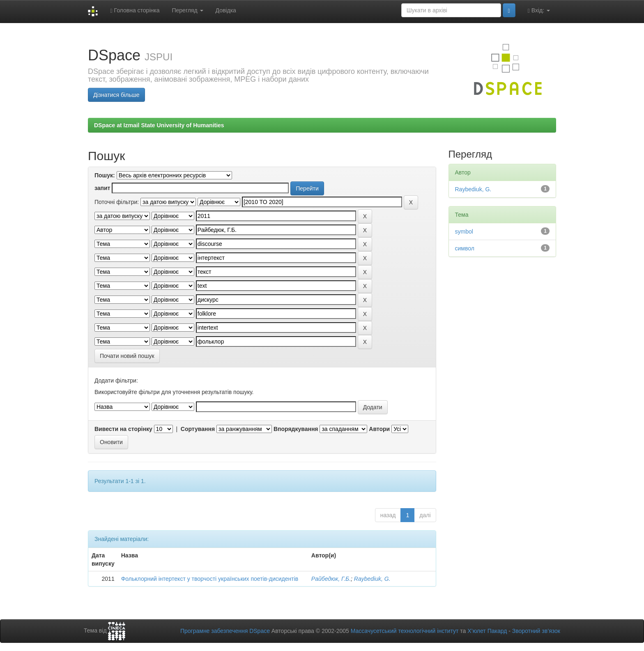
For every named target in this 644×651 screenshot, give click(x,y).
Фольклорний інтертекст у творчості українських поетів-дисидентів (210, 579)
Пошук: (105, 175)
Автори (379, 429)
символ (465, 248)
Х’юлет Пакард (487, 631)
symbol (464, 232)
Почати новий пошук (127, 356)
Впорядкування (296, 429)
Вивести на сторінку (123, 429)
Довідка (226, 10)
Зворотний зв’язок (536, 631)
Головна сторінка (135, 10)
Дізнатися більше (116, 95)
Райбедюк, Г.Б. (331, 579)
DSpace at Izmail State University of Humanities (159, 125)
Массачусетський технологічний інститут (405, 631)
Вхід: (539, 10)
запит (102, 188)
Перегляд (187, 10)
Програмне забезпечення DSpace (225, 631)
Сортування (198, 429)
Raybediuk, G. (372, 579)
